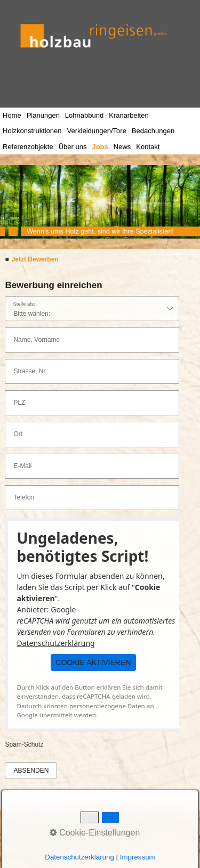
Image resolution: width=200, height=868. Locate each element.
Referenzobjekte (28, 147)
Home (12, 115)
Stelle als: (24, 304)
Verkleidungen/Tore (97, 131)
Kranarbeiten (129, 115)
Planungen (43, 115)
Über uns (73, 147)
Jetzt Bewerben (35, 259)
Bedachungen (153, 131)
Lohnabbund (84, 115)
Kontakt (148, 147)
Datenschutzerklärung (55, 643)
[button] (94, 662)
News (122, 147)
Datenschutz (36, 824)
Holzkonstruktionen (32, 131)
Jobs (100, 147)
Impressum (150, 824)
